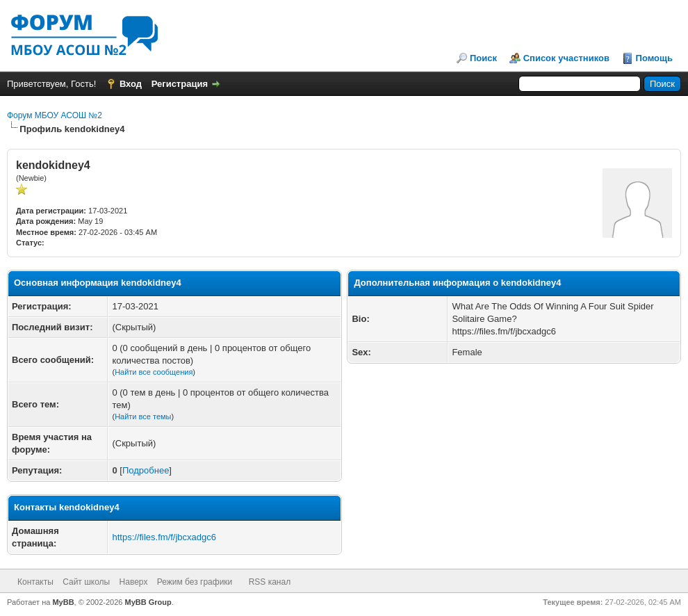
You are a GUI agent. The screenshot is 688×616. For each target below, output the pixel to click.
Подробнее (146, 470)
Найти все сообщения (154, 372)
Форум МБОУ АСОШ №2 (55, 115)
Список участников (566, 58)
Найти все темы (143, 416)
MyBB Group (148, 602)
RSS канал (270, 582)
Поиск (483, 58)
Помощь (654, 58)
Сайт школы (86, 582)
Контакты (35, 582)
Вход (131, 84)
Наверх (134, 582)
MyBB (63, 602)
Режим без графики (195, 582)
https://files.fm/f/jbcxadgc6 (164, 537)
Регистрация (180, 84)
